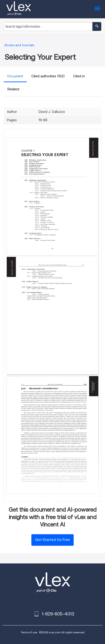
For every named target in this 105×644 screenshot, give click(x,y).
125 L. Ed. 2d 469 (30, 478)
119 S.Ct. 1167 (65, 478)
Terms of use (29, 632)
